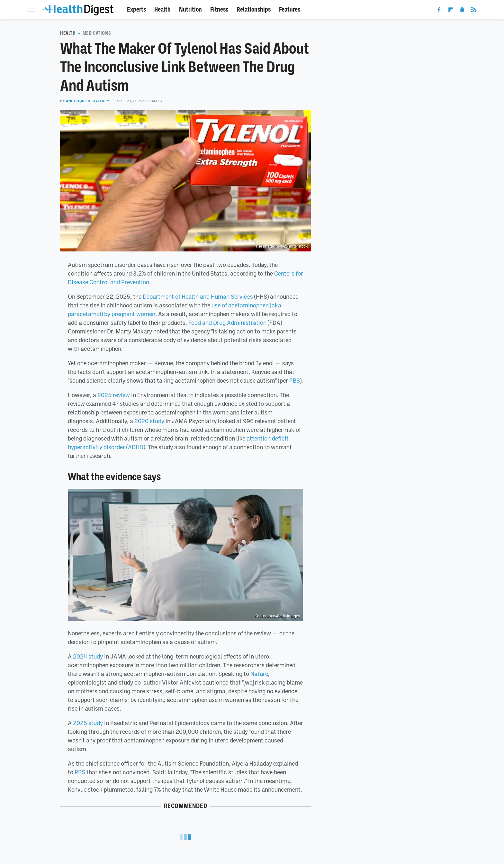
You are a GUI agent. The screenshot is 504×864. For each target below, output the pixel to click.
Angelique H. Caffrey (88, 101)
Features (290, 9)
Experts (136, 9)
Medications (97, 33)
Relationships (254, 9)
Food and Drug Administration (227, 323)
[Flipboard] (451, 11)
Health (162, 9)
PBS (295, 380)
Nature (259, 674)
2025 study (88, 723)
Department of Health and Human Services (198, 296)
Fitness (219, 9)
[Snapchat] (462, 11)
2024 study (88, 656)
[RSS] (474, 11)
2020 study (149, 421)
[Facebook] (439, 11)
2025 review (114, 395)
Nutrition (190, 9)
